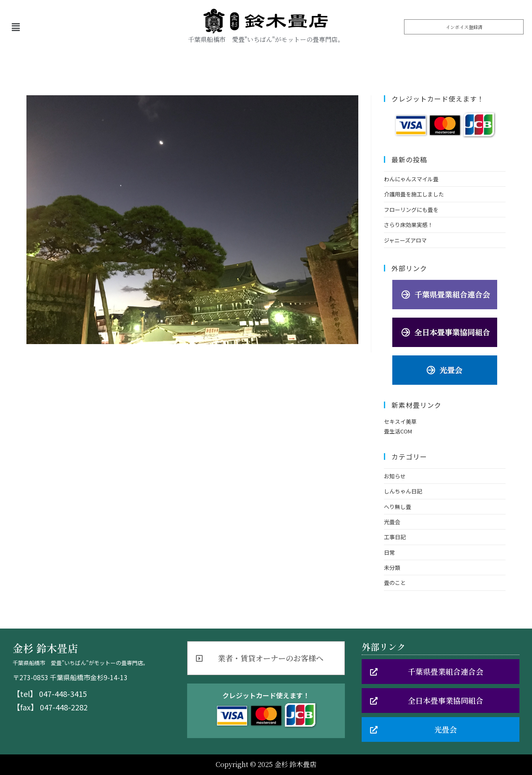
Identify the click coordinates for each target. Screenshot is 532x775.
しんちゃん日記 (403, 491)
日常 (389, 552)
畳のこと (395, 583)
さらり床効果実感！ (408, 225)
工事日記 (395, 537)
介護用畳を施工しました (414, 194)
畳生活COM (398, 431)
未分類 (392, 568)
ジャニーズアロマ (405, 240)
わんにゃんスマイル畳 (411, 179)
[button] (464, 27)
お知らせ (395, 476)
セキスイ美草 (400, 421)
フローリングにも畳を (411, 210)
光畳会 (392, 522)
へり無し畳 (398, 507)
